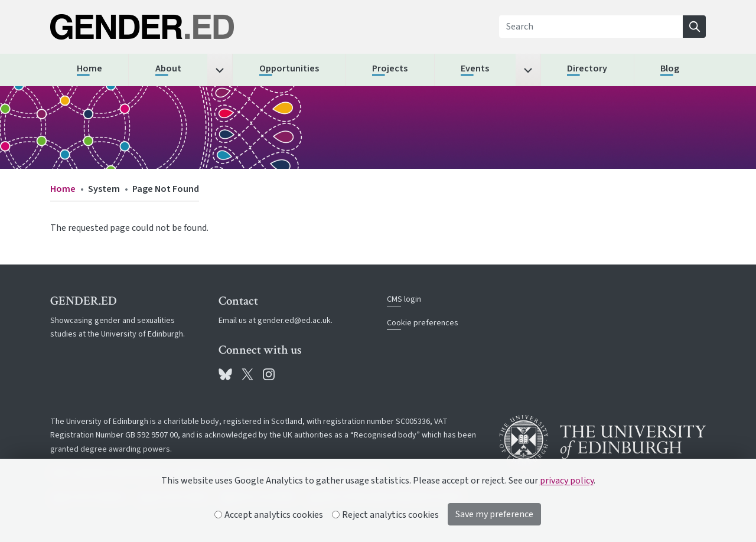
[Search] (591, 27)
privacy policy (567, 481)
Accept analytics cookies (269, 515)
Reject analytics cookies (386, 515)
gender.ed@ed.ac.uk (294, 321)
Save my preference (494, 514)
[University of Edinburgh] (602, 440)
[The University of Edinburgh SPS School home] (154, 27)
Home (63, 189)
